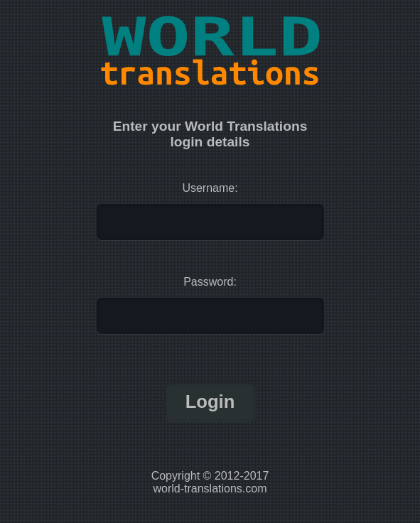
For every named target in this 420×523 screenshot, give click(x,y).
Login (210, 401)
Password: (210, 282)
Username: (210, 188)
